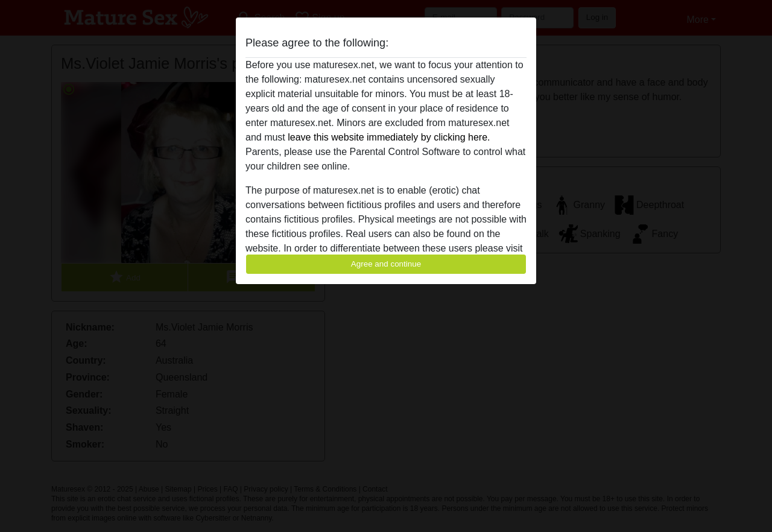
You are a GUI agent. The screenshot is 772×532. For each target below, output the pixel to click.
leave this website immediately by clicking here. (389, 137)
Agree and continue (386, 264)
